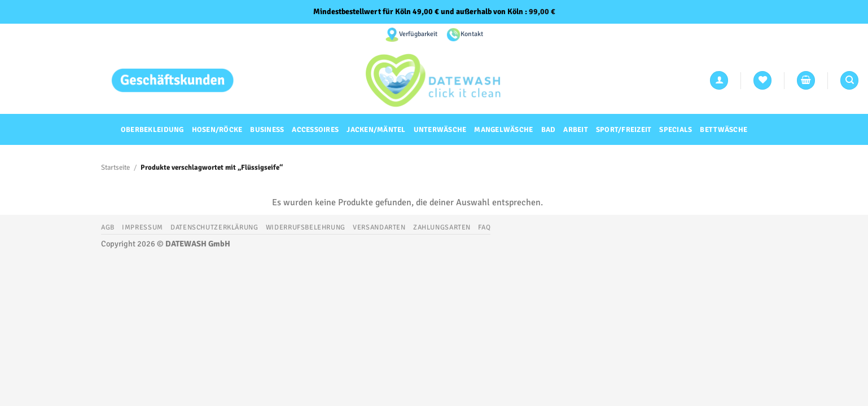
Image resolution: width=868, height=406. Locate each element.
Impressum (143, 227)
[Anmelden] (719, 80)
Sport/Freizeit (624, 130)
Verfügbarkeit (418, 34)
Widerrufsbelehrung (306, 227)
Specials (676, 130)
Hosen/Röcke (217, 130)
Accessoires (315, 130)
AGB (108, 227)
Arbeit (576, 130)
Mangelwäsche (503, 130)
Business (267, 130)
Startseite (115, 167)
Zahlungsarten (442, 227)
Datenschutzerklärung (214, 227)
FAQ (484, 227)
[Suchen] (849, 80)
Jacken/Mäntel (376, 130)
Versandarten (379, 227)
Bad (549, 130)
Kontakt (472, 34)
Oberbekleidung (152, 130)
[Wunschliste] (762, 80)
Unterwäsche (440, 130)
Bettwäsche (724, 130)
